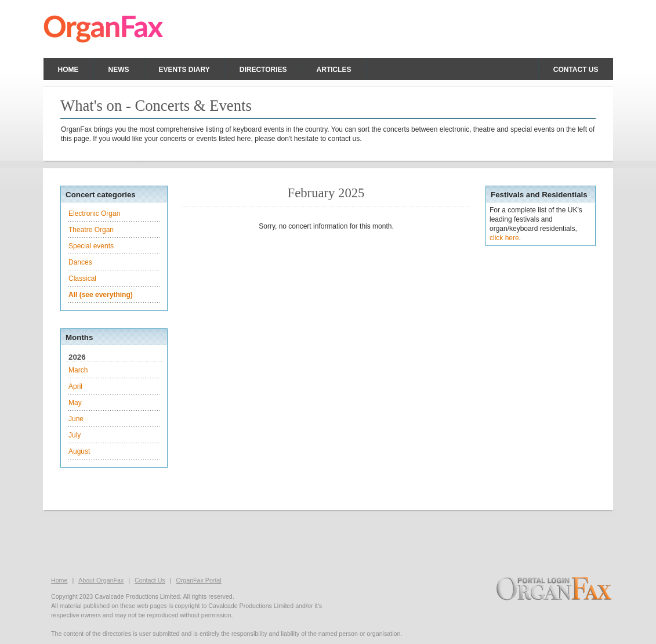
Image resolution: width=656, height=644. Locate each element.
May (75, 403)
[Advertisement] (328, 542)
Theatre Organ (91, 230)
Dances (80, 262)
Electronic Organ (94, 214)
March (78, 370)
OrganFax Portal (198, 580)
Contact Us (150, 580)
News (119, 70)
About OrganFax (101, 580)
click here (504, 238)
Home (68, 70)
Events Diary (184, 70)
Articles (334, 70)
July (75, 435)
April (75, 386)
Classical (82, 278)
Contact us (576, 70)
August (79, 451)
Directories (263, 70)
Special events (91, 246)
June (76, 419)
